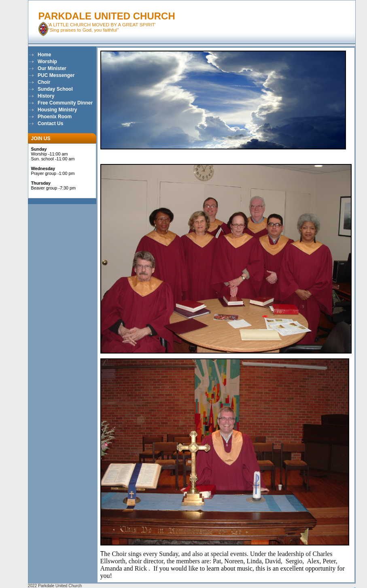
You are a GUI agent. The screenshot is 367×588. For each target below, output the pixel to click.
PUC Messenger (56, 75)
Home (44, 55)
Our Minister (52, 68)
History (46, 96)
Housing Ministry (57, 110)
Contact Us (50, 124)
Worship (47, 62)
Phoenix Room (55, 117)
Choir (44, 82)
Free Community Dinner (65, 103)
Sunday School (55, 89)
